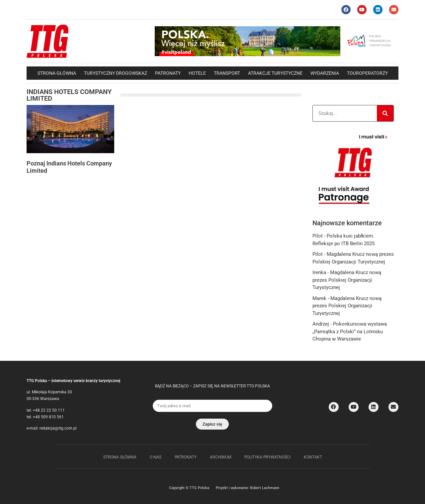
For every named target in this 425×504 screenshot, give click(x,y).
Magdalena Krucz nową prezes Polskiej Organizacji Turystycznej (347, 280)
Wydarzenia (325, 73)
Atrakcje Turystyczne (275, 73)
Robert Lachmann (265, 488)
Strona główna (57, 73)
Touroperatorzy (367, 73)
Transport (227, 73)
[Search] (385, 113)
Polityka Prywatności (267, 457)
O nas (156, 457)
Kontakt (313, 457)
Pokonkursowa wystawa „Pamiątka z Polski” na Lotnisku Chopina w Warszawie (350, 331)
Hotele (197, 73)
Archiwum (220, 457)
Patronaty (168, 73)
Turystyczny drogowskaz (116, 73)
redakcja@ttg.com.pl (58, 428)
